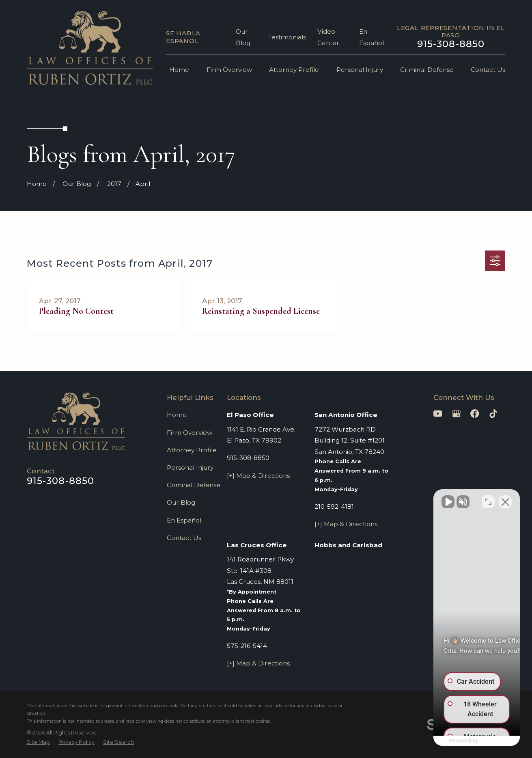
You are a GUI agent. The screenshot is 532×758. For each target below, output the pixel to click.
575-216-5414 (247, 646)
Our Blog (181, 502)
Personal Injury (190, 468)
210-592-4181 (334, 506)
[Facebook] (475, 414)
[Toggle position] (488, 499)
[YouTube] (438, 414)
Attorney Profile (192, 450)
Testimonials (287, 37)
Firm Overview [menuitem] (229, 70)
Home (177, 415)
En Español (184, 520)
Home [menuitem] (179, 70)
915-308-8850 (451, 44)
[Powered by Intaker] (463, 741)
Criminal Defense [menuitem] (427, 70)
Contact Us (184, 538)
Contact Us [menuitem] (488, 70)
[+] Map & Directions (258, 476)
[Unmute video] (388, 499)
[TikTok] (493, 414)
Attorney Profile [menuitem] (294, 70)
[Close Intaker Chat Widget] (505, 499)
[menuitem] (38, 742)
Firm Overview (190, 433)
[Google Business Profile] (456, 414)
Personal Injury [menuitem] (360, 70)
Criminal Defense (194, 485)
